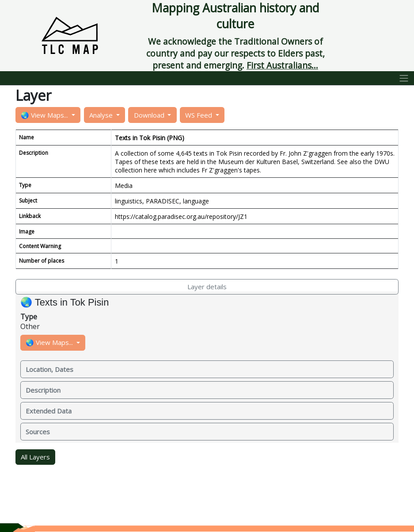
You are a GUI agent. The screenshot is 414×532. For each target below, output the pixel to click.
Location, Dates (49, 369)
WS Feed (199, 115)
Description (43, 390)
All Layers (35, 457)
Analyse (102, 115)
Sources (38, 432)
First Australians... (282, 65)
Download (150, 115)
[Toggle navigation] (404, 78)
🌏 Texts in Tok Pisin (65, 302)
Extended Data (49, 411)
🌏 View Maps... (45, 115)
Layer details (207, 287)
